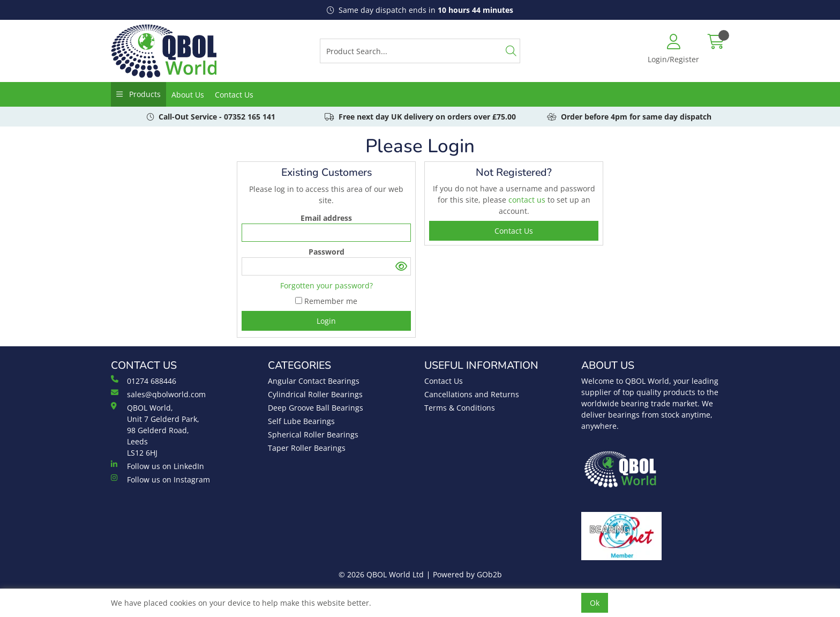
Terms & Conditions (460, 408)
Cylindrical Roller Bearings (315, 394)
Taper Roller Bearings (307, 448)
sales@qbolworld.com (158, 394)
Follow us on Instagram (160, 479)
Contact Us (234, 95)
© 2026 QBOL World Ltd (381, 574)
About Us (188, 95)
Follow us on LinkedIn (157, 466)
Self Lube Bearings (301, 421)
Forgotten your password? (327, 285)
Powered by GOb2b (467, 574)
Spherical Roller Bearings (313, 434)
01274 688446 (144, 381)
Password (327, 252)
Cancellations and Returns (472, 394)
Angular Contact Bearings (314, 381)
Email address (326, 218)
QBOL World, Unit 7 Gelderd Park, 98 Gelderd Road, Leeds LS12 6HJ (155, 430)
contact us (528, 200)
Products (144, 94)
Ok (595, 603)
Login (326, 321)
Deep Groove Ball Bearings (316, 408)
